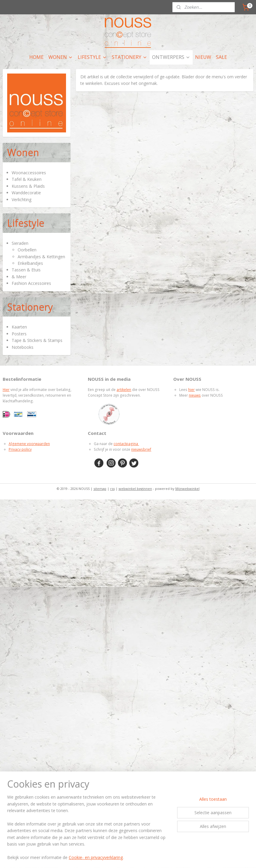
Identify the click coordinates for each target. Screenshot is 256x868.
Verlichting (22, 200)
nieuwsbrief (141, 449)
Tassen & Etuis (26, 270)
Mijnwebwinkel (187, 489)
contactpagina (126, 444)
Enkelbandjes (30, 263)
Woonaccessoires (29, 173)
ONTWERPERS (171, 57)
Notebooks (23, 347)
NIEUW (203, 57)
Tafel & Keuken (27, 179)
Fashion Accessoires (31, 283)
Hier (6, 390)
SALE (221, 57)
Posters (19, 334)
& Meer (19, 277)
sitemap (100, 489)
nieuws (195, 395)
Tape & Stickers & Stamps (37, 340)
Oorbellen (27, 250)
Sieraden (20, 243)
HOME (36, 57)
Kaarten (19, 327)
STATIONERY (129, 57)
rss (112, 489)
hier (191, 390)
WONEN (61, 57)
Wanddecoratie (26, 193)
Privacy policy (20, 449)
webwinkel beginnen (135, 489)
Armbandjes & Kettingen (41, 257)
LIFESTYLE (92, 57)
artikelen (124, 390)
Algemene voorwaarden (29, 444)
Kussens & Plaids (28, 186)
